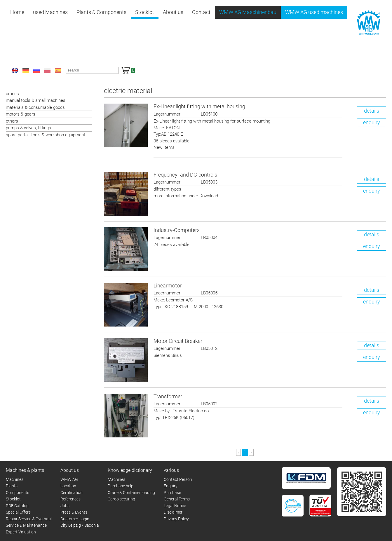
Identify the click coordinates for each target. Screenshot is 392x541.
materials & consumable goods (35, 107)
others (12, 121)
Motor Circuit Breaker (178, 341)
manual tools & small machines (36, 100)
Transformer (168, 396)
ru (36, 70)
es (58, 70)
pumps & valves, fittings (28, 128)
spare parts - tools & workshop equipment (46, 135)
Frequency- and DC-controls (185, 175)
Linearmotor (168, 286)
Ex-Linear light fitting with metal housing (199, 106)
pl (47, 70)
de (26, 70)
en (15, 70)
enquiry (372, 122)
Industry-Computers (177, 230)
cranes (12, 94)
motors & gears (21, 114)
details (372, 111)
